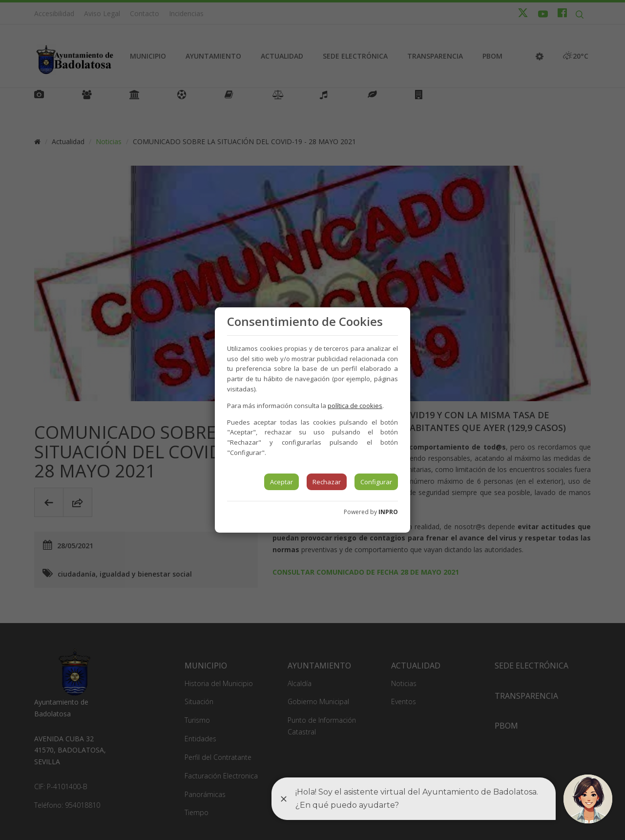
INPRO (388, 512)
